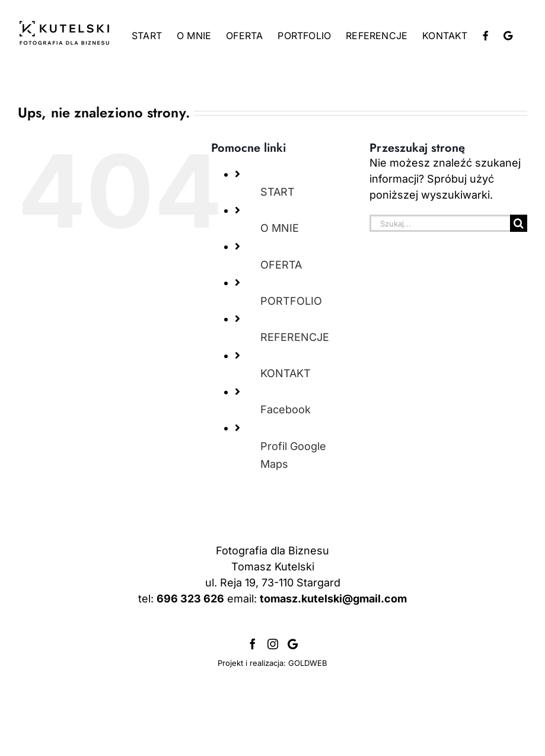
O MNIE (280, 228)
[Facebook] (253, 644)
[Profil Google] (293, 644)
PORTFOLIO (291, 301)
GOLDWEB (308, 663)
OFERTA (281, 265)
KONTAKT (286, 373)
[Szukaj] (519, 223)
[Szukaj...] (440, 223)
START (278, 192)
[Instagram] (273, 644)
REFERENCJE (295, 337)
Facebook (286, 409)
